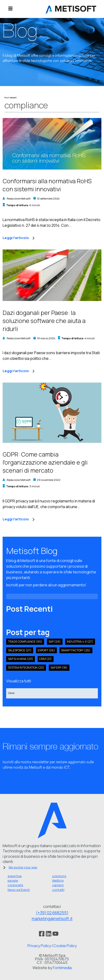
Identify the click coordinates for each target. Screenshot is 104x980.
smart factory (76, 650)
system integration (26, 668)
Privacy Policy (39, 946)
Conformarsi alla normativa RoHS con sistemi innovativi (47, 185)
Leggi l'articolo (19, 238)
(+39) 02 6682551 (52, 913)
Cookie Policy (65, 946)
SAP (55, 642)
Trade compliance (25, 642)
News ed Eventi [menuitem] (19, 890)
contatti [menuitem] (58, 890)
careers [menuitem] (58, 885)
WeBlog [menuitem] (58, 880)
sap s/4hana (21, 659)
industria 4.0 (80, 642)
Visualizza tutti (19, 681)
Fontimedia (62, 968)
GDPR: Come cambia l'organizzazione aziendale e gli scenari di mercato (45, 462)
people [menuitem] (13, 880)
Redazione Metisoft (19, 198)
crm (45, 659)
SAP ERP (59, 668)
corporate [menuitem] (15, 885)
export (46, 650)
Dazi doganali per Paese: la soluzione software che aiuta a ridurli (44, 321)
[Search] (52, 693)
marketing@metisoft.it (52, 919)
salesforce (20, 650)
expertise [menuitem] (15, 876)
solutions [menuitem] (59, 876)
